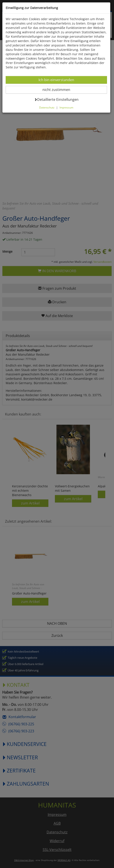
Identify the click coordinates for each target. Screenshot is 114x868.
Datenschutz (47, 107)
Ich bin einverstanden (56, 80)
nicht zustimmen (59, 90)
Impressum (66, 107)
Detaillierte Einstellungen (56, 99)
